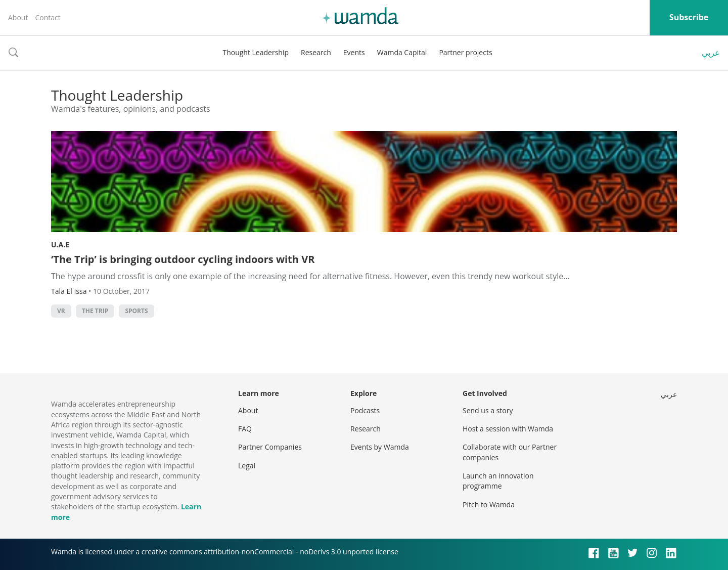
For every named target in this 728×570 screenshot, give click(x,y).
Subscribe (689, 17)
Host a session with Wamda (508, 429)
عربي (711, 53)
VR (61, 311)
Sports (136, 311)
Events (354, 52)
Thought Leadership (256, 52)
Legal (247, 466)
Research (316, 52)
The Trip (95, 311)
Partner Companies (270, 447)
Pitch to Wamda (489, 505)
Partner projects (465, 52)
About (18, 17)
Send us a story (488, 410)
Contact (48, 17)
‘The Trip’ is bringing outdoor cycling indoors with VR (183, 259)
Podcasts (365, 410)
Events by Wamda (380, 447)
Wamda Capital (402, 52)
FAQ (245, 429)
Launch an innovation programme (498, 481)
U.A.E (60, 245)
